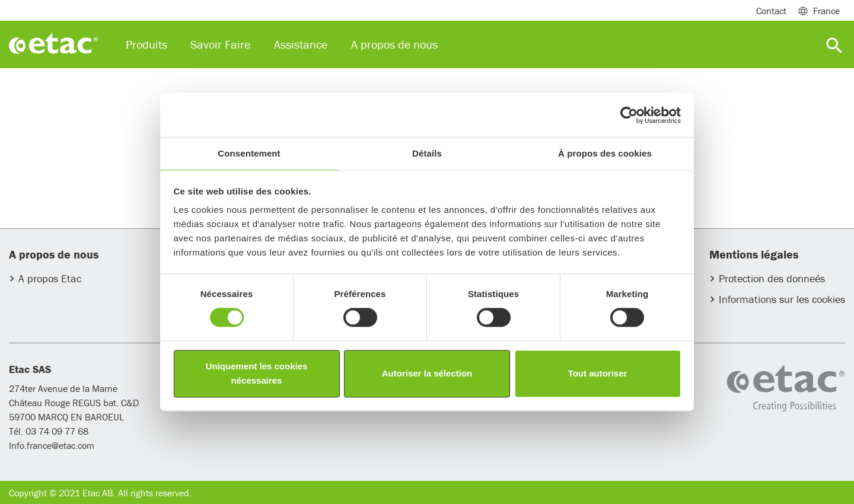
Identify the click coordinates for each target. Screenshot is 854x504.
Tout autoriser (598, 373)
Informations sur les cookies (782, 299)
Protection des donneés (772, 278)
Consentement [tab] (249, 153)
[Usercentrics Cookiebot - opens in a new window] (629, 115)
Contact (771, 11)
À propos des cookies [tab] (605, 153)
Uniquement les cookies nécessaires (257, 373)
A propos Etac (50, 278)
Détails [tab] (427, 153)
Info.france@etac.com (52, 445)
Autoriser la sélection (427, 373)
